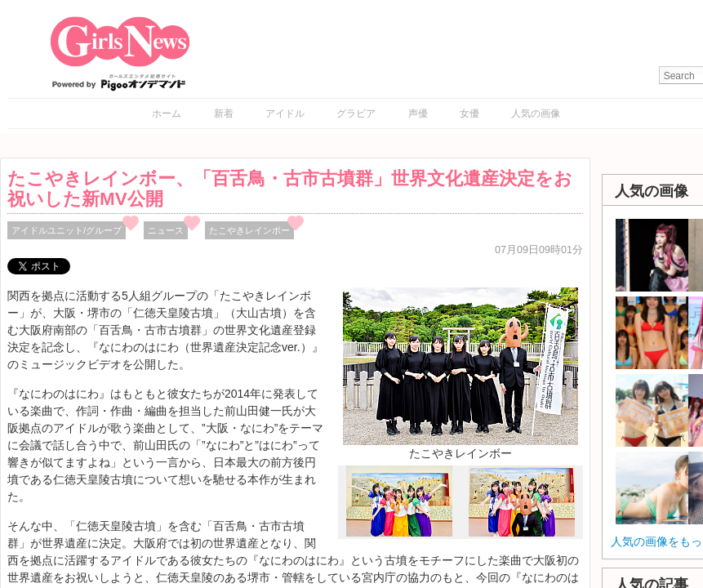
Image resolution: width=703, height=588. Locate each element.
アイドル (285, 114)
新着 (224, 114)
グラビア (356, 114)
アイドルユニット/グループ (67, 230)
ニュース (166, 230)
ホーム (167, 114)
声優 (418, 114)
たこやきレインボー (249, 230)
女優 (469, 114)
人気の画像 (536, 114)
